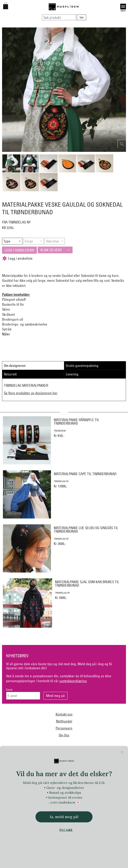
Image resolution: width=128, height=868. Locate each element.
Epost (9, 690)
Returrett (10, 374)
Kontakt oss (64, 714)
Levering (72, 374)
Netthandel (64, 721)
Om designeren (15, 366)
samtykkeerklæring (73, 681)
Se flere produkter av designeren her (31, 393)
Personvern (64, 728)
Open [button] (123, 7)
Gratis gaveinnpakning (82, 366)
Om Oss (64, 735)
